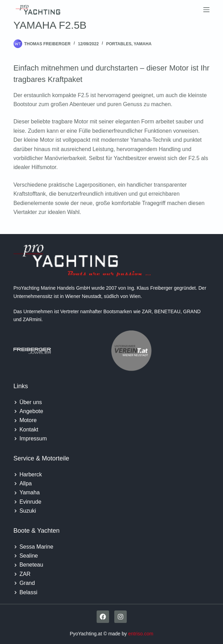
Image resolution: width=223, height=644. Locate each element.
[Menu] (206, 10)
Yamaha (143, 44)
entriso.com (141, 634)
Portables (119, 44)
